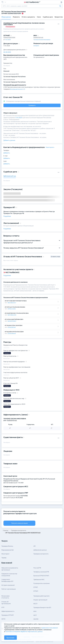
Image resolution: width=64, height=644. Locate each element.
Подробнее (7, 216)
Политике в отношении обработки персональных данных (24, 631)
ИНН (35, 611)
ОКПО (3, 619)
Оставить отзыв (55, 257)
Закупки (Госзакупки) (13, 189)
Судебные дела (48, 17)
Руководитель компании (42, 583)
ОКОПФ (36, 619)
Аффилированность (8, 611)
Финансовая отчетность (5, 597)
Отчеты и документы (28, 17)
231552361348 (12, 327)
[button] (61, 2)
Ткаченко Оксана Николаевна (42, 40)
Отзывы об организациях (6, 603)
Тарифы (4, 558)
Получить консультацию (19, 523)
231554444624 (12, 309)
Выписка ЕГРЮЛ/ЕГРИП (41, 576)
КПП (3, 607)
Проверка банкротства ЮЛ (42, 607)
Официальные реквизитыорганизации (10, 569)
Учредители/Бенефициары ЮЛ (7, 580)
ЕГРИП (36, 587)
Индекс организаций (40, 600)
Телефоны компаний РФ (41, 572)
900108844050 (12, 315)
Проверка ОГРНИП (8, 615)
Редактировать (50, 147)
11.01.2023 (8, 40)
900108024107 (12, 303)
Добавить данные (9, 140)
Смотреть (36, 46)
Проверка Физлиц (7, 546)
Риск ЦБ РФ (37, 568)
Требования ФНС (39, 579)
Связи (39, 17)
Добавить (7, 153)
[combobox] (32, 6)
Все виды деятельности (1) (18, 89)
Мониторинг (5, 554)
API (35, 546)
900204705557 (12, 321)
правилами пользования (50, 628)
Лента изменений (11, 223)
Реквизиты (16, 17)
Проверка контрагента (41, 554)
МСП (35, 615)
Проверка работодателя (41, 596)
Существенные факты (13, 437)
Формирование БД (7, 550)
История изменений (8, 585)
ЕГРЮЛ (36, 591)
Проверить (32, 105)
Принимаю (10, 638)
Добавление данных (40, 550)
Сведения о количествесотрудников (9, 575)
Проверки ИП (9, 207)
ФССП (35, 604)
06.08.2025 (7, 52)
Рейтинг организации (9, 589)
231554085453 (12, 333)
